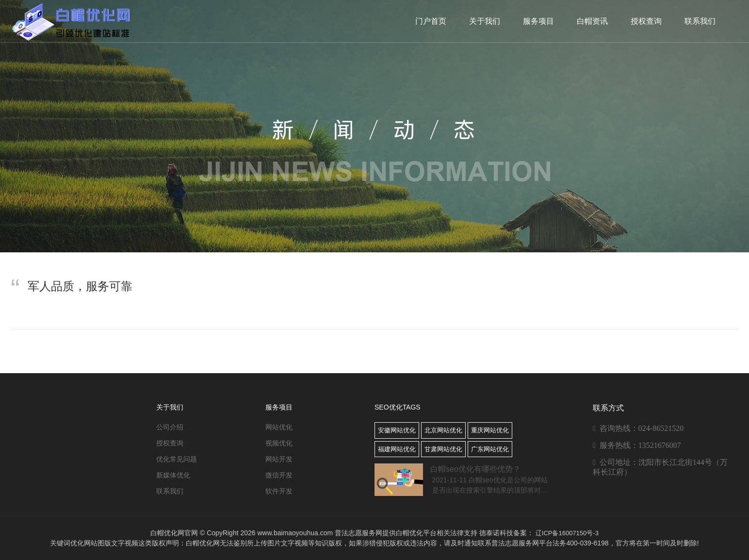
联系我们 (700, 21)
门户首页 (431, 21)
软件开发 (279, 491)
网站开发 (279, 459)
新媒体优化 (173, 475)
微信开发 (279, 475)
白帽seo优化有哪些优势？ (475, 469)
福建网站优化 (397, 449)
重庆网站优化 (490, 430)
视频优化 (279, 443)
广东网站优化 (490, 449)
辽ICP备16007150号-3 (567, 533)
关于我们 (485, 21)
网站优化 (279, 427)
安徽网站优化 (397, 430)
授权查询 (646, 21)
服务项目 (538, 21)
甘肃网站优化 (443, 449)
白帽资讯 (592, 21)
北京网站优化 (443, 430)
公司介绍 (170, 427)
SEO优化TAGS (398, 407)
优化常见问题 (177, 459)
